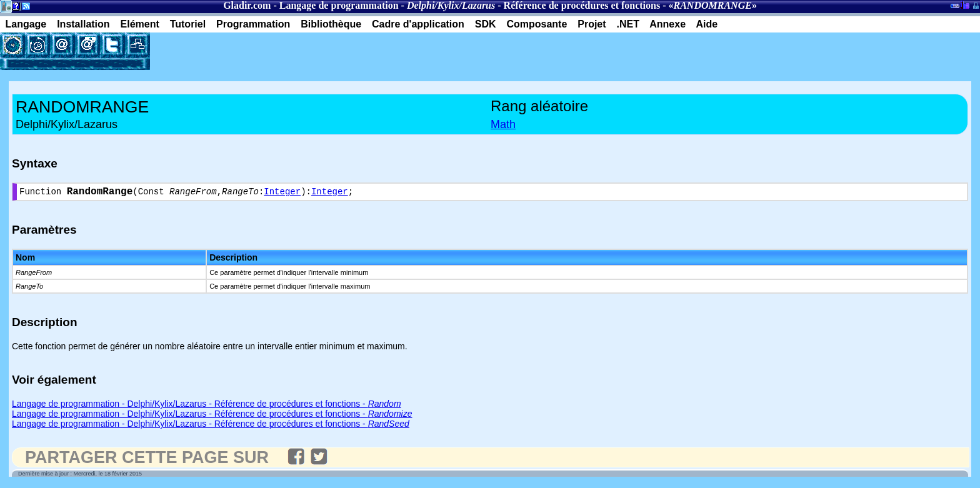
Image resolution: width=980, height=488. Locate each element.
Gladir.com (247, 5)
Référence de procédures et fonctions (582, 5)
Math (503, 124)
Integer (282, 193)
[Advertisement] (296, 51)
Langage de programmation (339, 5)
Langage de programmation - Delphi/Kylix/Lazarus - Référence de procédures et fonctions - (207, 406)
